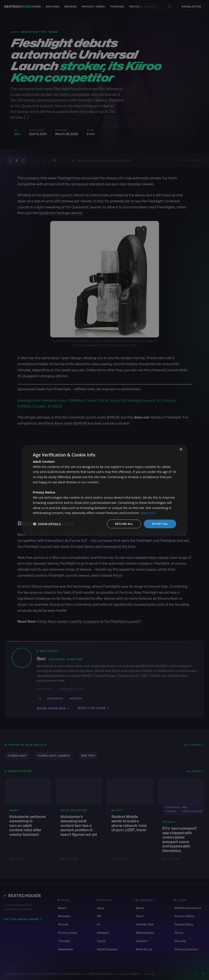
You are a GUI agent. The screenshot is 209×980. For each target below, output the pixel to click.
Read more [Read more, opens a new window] (148, 513)
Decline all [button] (122, 524)
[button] (47, 524)
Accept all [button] (159, 524)
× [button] (181, 449)
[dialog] (105, 490)
